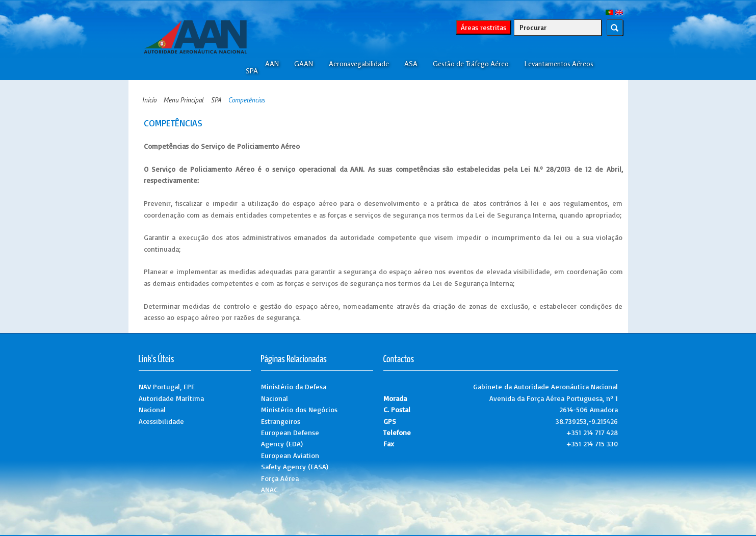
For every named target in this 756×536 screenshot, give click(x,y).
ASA (411, 64)
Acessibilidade (161, 421)
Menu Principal (184, 100)
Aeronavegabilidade (359, 64)
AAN (272, 64)
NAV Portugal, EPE (167, 386)
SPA (252, 71)
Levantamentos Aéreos (559, 64)
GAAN (304, 64)
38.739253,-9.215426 (587, 421)
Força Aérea (280, 478)
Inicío (149, 100)
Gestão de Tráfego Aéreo (471, 64)
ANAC (269, 489)
